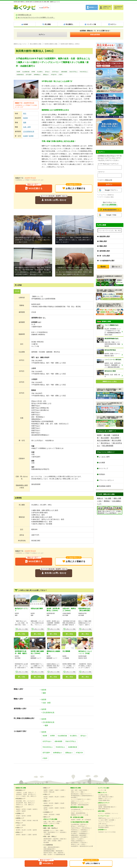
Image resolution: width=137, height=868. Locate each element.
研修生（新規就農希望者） (79, 813)
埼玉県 (18, 821)
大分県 (45, 810)
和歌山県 (52, 792)
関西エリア (47, 788)
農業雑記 (107, 501)
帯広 (53, 822)
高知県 (62, 803)
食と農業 (108, 498)
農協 (45, 854)
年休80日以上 (60, 747)
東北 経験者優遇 (108, 446)
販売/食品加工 (75, 794)
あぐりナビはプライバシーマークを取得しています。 (36, 17)
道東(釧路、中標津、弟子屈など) (25, 794)
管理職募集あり (84, 833)
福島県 (24, 811)
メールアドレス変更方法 (106, 195)
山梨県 (18, 825)
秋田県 (25, 118)
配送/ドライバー (85, 794)
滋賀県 (45, 790)
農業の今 (100, 498)
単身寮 (18, 72)
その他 (86, 815)
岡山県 (57, 797)
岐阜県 (35, 835)
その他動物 (47, 834)
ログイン (42, 35)
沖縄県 (58, 815)
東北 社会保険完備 (103, 440)
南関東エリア (20, 818)
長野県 (24, 825)
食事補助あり (37, 75)
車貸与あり (84, 824)
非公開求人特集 (103, 795)
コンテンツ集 (102, 790)
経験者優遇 (64, 72)
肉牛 (57, 830)
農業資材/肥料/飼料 (53, 847)
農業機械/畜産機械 (49, 851)
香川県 (51, 803)
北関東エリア (20, 813)
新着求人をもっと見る (110, 381)
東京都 (29, 821)
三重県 (29, 835)
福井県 (35, 830)
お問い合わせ (102, 824)
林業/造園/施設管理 (49, 849)
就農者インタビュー (104, 799)
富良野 (45, 823)
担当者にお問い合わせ (54, 199)
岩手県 (24, 809)
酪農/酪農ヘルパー (49, 830)
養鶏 (45, 832)
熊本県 (62, 808)
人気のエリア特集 (54, 823)
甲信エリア (20, 823)
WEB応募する (34, 187)
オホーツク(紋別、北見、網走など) (26, 796)
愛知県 (24, 835)
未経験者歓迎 (20, 75)
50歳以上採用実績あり (77, 841)
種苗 (45, 847)
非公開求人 (40, 72)
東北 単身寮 (105, 438)
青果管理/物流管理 (83, 805)
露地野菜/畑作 (48, 839)
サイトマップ (103, 469)
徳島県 (45, 803)
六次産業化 (84, 832)
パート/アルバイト (87, 809)
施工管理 (74, 805)
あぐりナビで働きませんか (106, 825)
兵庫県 (62, 790)
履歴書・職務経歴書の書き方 (107, 807)
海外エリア (47, 817)
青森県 (18, 809)
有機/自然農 (74, 835)
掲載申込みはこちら (104, 818)
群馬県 (29, 816)
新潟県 (18, 830)
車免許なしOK (75, 844)
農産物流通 (59, 851)
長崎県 (57, 808)
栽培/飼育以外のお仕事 (86, 846)
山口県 (45, 799)
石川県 (29, 830)
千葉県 (24, 821)
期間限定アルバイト (77, 815)
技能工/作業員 (83, 790)
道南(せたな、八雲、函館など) (25, 805)
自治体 (50, 854)
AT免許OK (54, 75)
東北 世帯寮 (115, 438)
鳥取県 (45, 797)
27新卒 (60, 75)
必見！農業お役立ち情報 (105, 797)
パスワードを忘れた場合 (106, 197)
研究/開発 (74, 797)
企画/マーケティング (77, 801)
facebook (101, 832)
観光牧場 (63, 832)
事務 (82, 792)
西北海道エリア (21, 799)
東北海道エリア (21, 790)
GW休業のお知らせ (25, 15)
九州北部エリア (48, 806)
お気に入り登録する (74, 187)
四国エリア (47, 801)
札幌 (45, 822)
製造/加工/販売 (48, 853)
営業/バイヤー (75, 792)
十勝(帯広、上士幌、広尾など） (25, 793)
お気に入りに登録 (23, 629)
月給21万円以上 (73, 72)
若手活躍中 (29, 75)
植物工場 (63, 839)
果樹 (49, 841)
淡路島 (58, 822)
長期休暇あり (84, 830)
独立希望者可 (75, 843)
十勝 (49, 822)
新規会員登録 (95, 35)
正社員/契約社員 (29, 131)
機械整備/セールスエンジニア (79, 803)
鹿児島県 (52, 815)
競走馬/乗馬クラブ (53, 832)
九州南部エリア (48, 812)
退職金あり (46, 75)
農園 (59, 841)
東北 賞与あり (106, 443)
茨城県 (18, 816)
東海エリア (20, 832)
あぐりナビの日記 (110, 832)
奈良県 (45, 792)
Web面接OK (74, 846)
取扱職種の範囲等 (105, 486)
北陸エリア (20, 828)
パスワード (101, 172)
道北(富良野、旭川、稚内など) (25, 803)
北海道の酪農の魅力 (104, 800)
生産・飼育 (27, 127)
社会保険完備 (26, 72)
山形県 (18, 811)
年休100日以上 (84, 72)
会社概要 (102, 463)
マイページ (115, 813)
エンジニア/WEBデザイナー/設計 (80, 799)
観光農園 (46, 842)
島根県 (51, 797)
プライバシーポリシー (106, 480)
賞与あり (48, 72)
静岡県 (18, 835)
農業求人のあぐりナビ (20, 44)
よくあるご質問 (104, 457)
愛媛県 (57, 803)
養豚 (25, 122)
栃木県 (24, 816)
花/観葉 (54, 841)
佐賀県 (51, 808)
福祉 (55, 853)
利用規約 (102, 474)
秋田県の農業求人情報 (51, 44)
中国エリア (47, 794)
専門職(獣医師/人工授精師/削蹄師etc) (82, 796)
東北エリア (20, 807)
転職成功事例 (102, 805)
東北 (25, 113)
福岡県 (45, 808)
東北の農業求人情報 (36, 44)
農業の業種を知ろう (104, 809)
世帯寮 (33, 72)
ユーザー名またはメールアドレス (108, 164)
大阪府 (57, 790)
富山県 (24, 830)
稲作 (45, 841)
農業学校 (61, 853)
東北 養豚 (107, 435)
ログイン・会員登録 (104, 813)
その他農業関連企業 (59, 854)
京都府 (51, 790)
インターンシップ (76, 811)
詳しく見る (22, 634)
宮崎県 (45, 815)
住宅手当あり (56, 72)
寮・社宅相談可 (87, 820)
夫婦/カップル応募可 (77, 839)
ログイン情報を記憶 (105, 180)
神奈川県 (35, 821)
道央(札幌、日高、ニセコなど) (25, 801)
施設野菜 (56, 839)
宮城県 (29, 809)
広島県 (62, 797)
